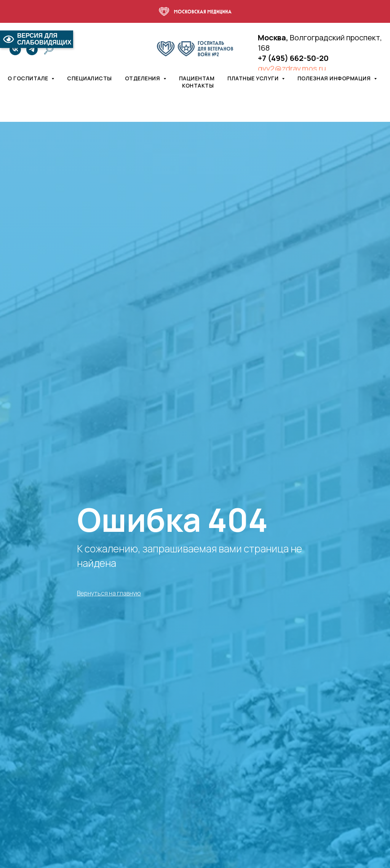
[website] (49, 49)
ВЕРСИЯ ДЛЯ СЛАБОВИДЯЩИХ (37, 39)
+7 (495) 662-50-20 (293, 58)
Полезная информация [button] (335, 78)
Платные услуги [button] (254, 78)
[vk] (15, 49)
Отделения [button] (143, 78)
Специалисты (90, 78)
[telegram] (32, 49)
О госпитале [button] (29, 78)
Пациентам (197, 78)
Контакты (198, 85)
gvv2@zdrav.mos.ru (292, 68)
